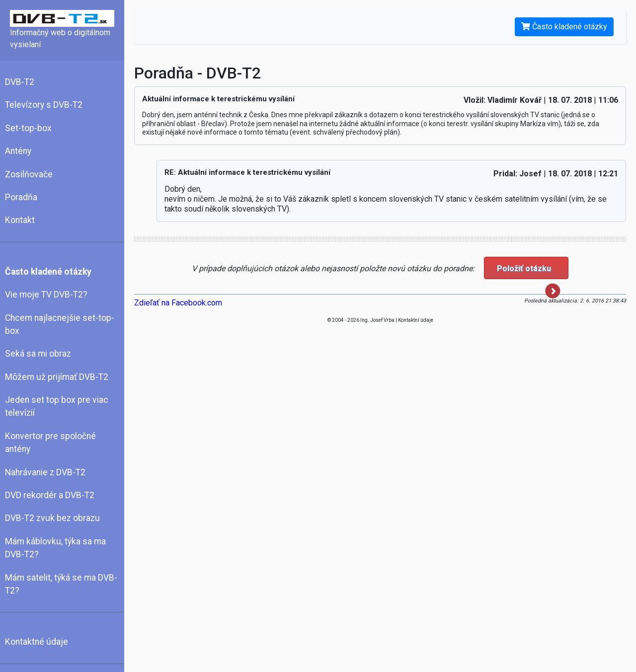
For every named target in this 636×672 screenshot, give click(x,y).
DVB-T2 (20, 82)
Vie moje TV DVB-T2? (46, 295)
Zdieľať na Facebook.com (178, 303)
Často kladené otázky (48, 272)
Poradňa (21, 197)
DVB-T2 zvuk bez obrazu (52, 518)
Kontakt (20, 220)
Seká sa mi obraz (38, 354)
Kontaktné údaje (37, 642)
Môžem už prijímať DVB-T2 (57, 377)
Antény (18, 151)
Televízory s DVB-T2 (44, 105)
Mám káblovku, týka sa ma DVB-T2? (55, 548)
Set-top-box (28, 128)
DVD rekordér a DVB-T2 (50, 495)
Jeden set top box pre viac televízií (57, 406)
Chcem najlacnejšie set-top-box (60, 324)
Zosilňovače (29, 174)
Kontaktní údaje (416, 320)
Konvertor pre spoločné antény (50, 443)
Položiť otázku (529, 271)
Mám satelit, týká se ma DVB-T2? (61, 584)
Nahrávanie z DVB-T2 (45, 472)
